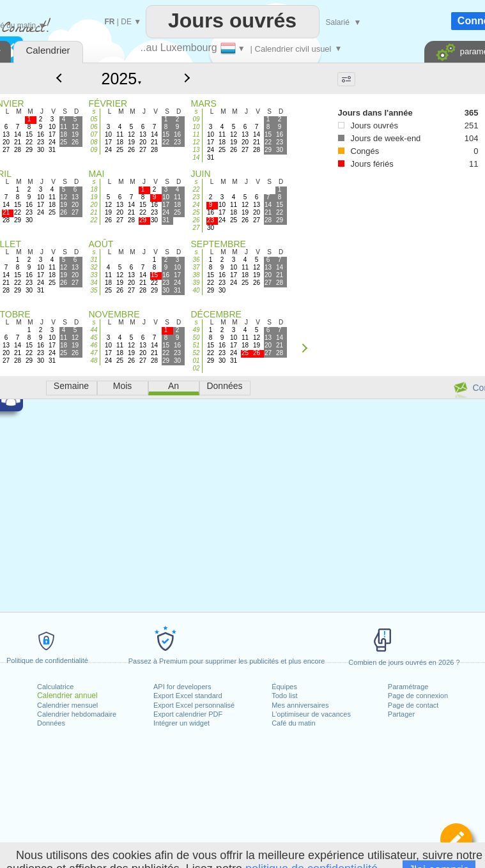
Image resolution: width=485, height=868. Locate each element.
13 (196, 150)
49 (196, 330)
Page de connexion (418, 696)
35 (94, 290)
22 (94, 220)
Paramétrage (408, 687)
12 (196, 142)
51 (196, 345)
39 (196, 283)
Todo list (284, 696)
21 (94, 212)
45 (94, 338)
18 (94, 189)
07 (94, 134)
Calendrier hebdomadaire (77, 714)
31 (94, 260)
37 (196, 267)
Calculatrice (55, 687)
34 (94, 283)
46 (94, 345)
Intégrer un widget (181, 723)
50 (196, 338)
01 (196, 361)
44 (94, 330)
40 (196, 290)
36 (196, 260)
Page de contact (413, 705)
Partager (401, 714)
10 (196, 127)
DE (126, 22)
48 (94, 361)
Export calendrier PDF (188, 714)
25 (196, 212)
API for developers (182, 687)
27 (196, 228)
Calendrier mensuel (67, 705)
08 (94, 142)
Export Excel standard (188, 696)
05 (94, 119)
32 (94, 267)
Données (51, 723)
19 (94, 197)
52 (196, 353)
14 (196, 157)
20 (94, 205)
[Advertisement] (358, 244)
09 (94, 150)
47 (94, 353)
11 (196, 134)
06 (94, 127)
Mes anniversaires (300, 705)
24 (196, 205)
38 (196, 275)
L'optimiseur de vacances (311, 714)
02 (196, 368)
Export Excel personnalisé (194, 705)
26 (196, 220)
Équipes (284, 687)
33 (94, 275)
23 (196, 197)
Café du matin (293, 723)
